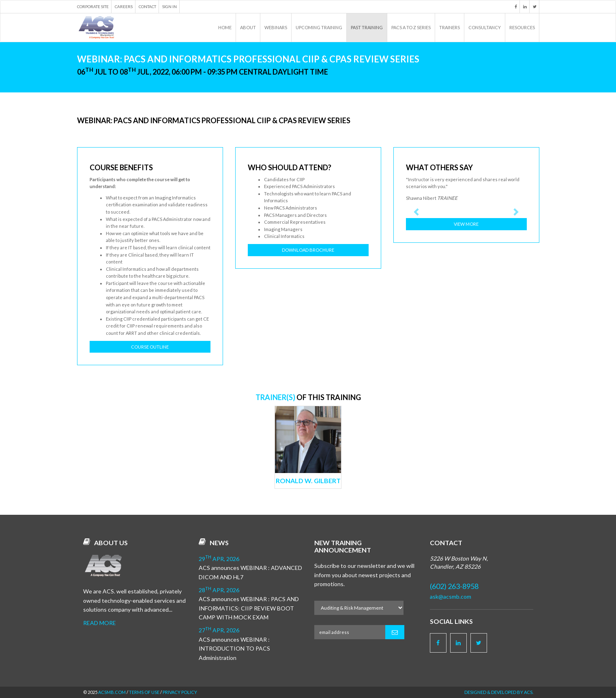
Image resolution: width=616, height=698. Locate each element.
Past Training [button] (367, 27)
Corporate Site (93, 6)
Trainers (450, 27)
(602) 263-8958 (454, 586)
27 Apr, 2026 (219, 630)
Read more (100, 623)
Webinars (276, 27)
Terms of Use (144, 692)
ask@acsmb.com (451, 596)
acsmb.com (112, 692)
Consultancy (485, 27)
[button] (415, 212)
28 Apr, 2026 (219, 590)
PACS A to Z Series (411, 27)
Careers (124, 6)
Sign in (170, 6)
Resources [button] (522, 27)
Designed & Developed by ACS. (499, 692)
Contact (147, 6)
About (248, 27)
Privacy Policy (180, 692)
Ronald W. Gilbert (308, 481)
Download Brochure (308, 250)
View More (466, 224)
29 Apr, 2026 (219, 559)
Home (225, 27)
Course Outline (150, 347)
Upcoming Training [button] (319, 27)
